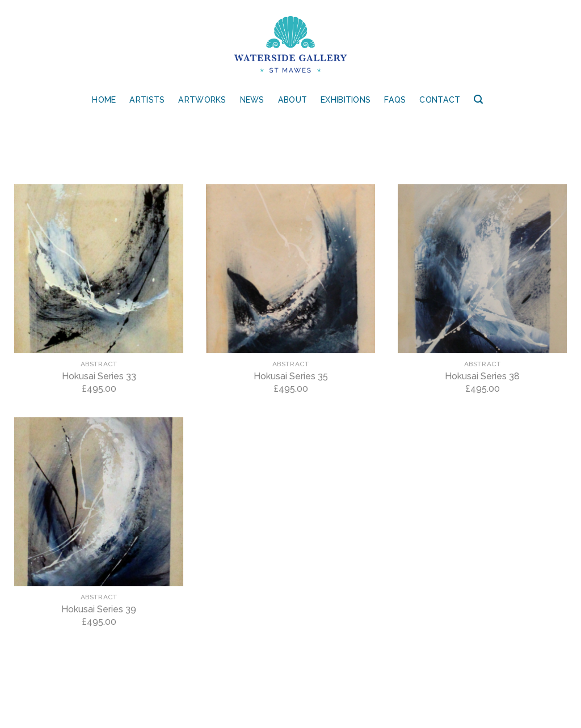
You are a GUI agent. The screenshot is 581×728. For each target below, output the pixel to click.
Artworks (202, 100)
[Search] (478, 100)
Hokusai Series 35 (291, 376)
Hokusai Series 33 (99, 376)
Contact (440, 100)
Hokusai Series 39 (99, 609)
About (292, 100)
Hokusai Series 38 (482, 376)
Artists (147, 100)
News (252, 100)
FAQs (395, 100)
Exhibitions (346, 100)
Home (104, 100)
